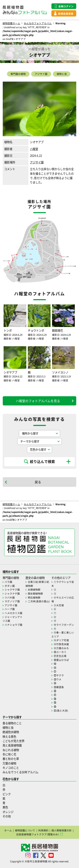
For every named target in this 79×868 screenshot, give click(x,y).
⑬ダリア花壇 (61, 640)
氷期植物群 (34, 590)
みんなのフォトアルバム (38, 23)
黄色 (5, 807)
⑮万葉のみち (61, 648)
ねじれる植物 (11, 750)
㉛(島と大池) (61, 710)
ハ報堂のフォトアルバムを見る (38, 401)
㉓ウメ (58, 679)
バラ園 (8, 582)
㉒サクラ (59, 675)
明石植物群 (34, 597)
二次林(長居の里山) (39, 601)
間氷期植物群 (35, 594)
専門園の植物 (18, 74)
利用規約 (43, 830)
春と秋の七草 (11, 759)
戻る (38, 482)
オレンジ (8, 812)
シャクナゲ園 (12, 594)
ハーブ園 (10, 609)
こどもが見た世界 (13, 741)
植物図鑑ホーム (11, 23)
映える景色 (9, 737)
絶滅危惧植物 (11, 732)
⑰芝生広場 (60, 656)
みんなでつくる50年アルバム (20, 772)
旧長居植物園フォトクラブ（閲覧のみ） (38, 834)
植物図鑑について (25, 830)
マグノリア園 (12, 601)
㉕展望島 (59, 687)
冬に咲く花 (9, 754)
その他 (7, 816)
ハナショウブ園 (13, 625)
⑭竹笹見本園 (61, 644)
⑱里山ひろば (61, 660)
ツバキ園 (10, 597)
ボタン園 (10, 586)
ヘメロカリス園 (13, 613)
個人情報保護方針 (62, 830)
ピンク (7, 794)
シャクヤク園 (12, 590)
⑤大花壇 (59, 605)
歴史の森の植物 (35, 578)
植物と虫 (62, 74)
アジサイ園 (41, 74)
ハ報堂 (34, 149)
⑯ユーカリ (60, 652)
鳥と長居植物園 (12, 745)
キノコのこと (11, 768)
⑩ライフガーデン (64, 625)
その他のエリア (61, 578)
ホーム (8, 830)
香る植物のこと (12, 723)
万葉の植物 (9, 763)
